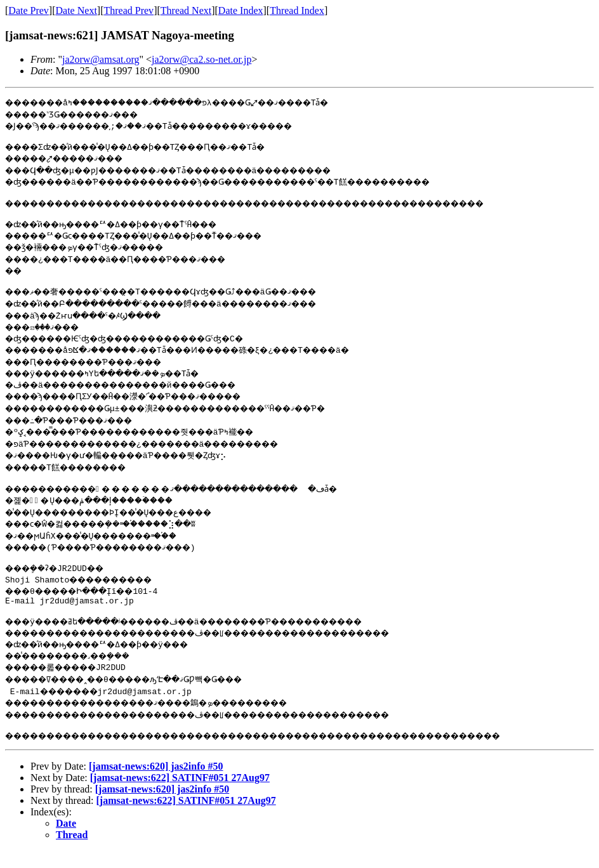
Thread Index (297, 10)
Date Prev (29, 10)
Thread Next (186, 10)
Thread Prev (128, 10)
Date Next (76, 10)
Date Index (241, 10)
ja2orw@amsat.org (101, 59)
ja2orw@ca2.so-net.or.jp (201, 59)
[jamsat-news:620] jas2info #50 (156, 783)
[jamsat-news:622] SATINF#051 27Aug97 (180, 795)
